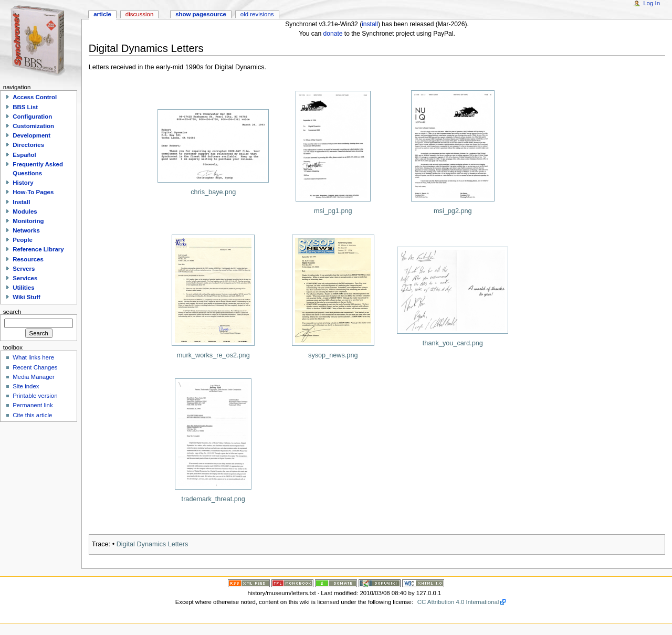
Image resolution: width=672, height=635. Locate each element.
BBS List (25, 107)
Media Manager (34, 377)
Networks (26, 230)
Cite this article (32, 415)
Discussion (139, 14)
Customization (33, 126)
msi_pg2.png (453, 211)
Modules (25, 211)
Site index (26, 386)
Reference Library (38, 249)
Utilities (23, 288)
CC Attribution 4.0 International (458, 602)
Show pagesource (201, 14)
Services (25, 278)
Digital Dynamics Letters (153, 544)
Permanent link (33, 405)
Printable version (35, 396)
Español (24, 155)
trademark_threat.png (213, 499)
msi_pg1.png (333, 211)
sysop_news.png (333, 355)
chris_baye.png (213, 192)
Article (102, 14)
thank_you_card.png (453, 343)
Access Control (35, 97)
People (23, 240)
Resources (28, 259)
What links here (33, 357)
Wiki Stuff (27, 297)
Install (21, 202)
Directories (28, 145)
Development (31, 135)
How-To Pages (33, 192)
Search (12, 311)
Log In (652, 3)
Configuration (32, 117)
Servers (24, 269)
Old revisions (257, 14)
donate (333, 34)
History (23, 183)
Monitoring (28, 221)
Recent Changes (35, 367)
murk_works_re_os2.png (213, 355)
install (370, 24)
